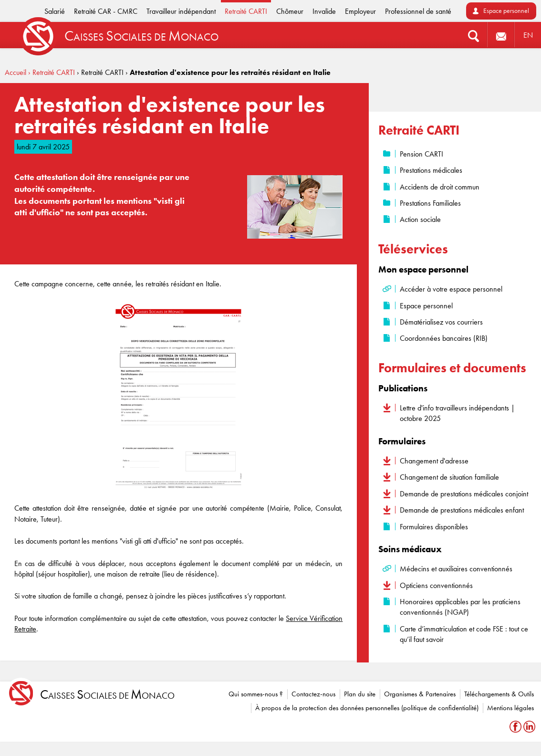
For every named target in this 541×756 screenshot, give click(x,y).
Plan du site (360, 694)
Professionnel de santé (418, 11)
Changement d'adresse (434, 461)
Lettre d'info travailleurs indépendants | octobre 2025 (457, 413)
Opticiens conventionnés (436, 585)
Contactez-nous (313, 694)
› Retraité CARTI (52, 72)
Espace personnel (506, 11)
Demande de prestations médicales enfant (462, 510)
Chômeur (290, 11)
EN (528, 35)
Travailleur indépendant (181, 11)
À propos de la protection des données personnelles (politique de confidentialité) (367, 708)
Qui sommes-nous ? (256, 694)
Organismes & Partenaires (420, 694)
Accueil (16, 72)
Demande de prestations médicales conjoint (464, 494)
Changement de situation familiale (449, 477)
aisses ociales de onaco (107, 695)
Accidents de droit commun (440, 187)
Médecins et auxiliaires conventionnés (456, 569)
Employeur (360, 11)
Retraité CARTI (246, 11)
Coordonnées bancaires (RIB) (444, 338)
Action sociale (420, 219)
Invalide (324, 11)
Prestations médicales (431, 170)
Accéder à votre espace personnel (451, 289)
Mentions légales (510, 708)
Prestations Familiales (430, 203)
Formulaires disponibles (434, 527)
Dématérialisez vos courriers (441, 322)
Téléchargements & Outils (499, 694)
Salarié (55, 11)
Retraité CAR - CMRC (106, 11)
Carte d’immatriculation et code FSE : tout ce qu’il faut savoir (464, 634)
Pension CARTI (421, 154)
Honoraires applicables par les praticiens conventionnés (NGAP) (460, 607)
